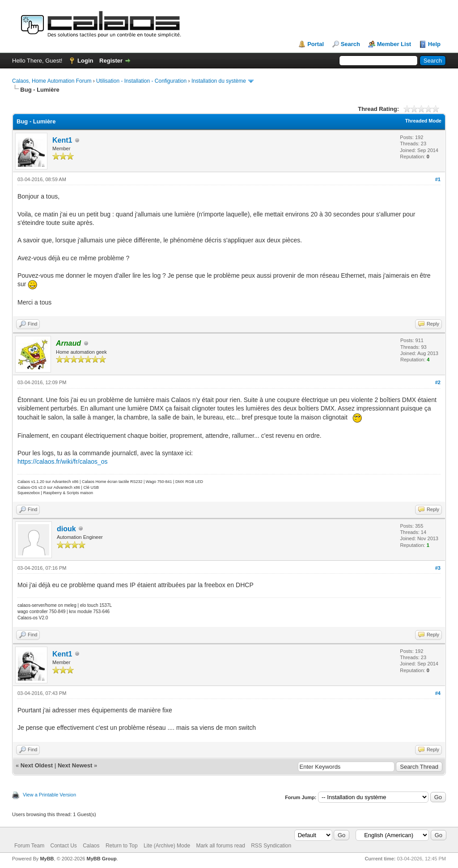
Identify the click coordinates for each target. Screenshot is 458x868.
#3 (438, 568)
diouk (66, 529)
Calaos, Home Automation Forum (52, 81)
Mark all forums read (220, 846)
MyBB (47, 859)
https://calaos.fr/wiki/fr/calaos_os (63, 462)
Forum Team (29, 846)
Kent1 (62, 140)
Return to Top (122, 846)
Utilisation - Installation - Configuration (141, 81)
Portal (316, 44)
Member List (394, 44)
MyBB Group (101, 859)
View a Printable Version (49, 795)
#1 (438, 179)
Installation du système (219, 81)
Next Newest (75, 765)
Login (85, 61)
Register (111, 61)
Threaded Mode (423, 121)
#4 (438, 693)
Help (434, 44)
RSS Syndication (271, 846)
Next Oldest (37, 765)
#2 (438, 382)
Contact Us (63, 846)
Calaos (91, 846)
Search (350, 44)
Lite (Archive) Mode (167, 846)
